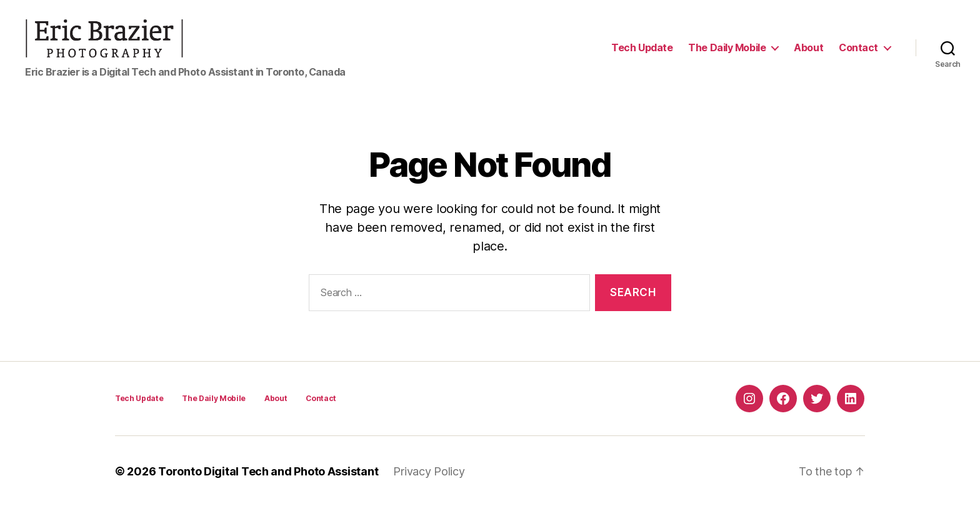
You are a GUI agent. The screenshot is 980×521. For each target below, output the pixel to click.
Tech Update (642, 55)
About (808, 55)
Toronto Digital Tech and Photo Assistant (268, 486)
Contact (858, 55)
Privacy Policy (429, 486)
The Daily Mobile (727, 55)
